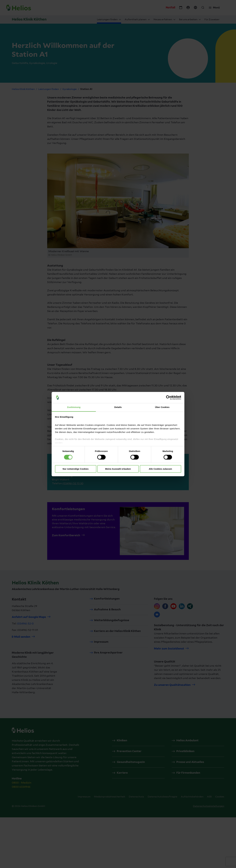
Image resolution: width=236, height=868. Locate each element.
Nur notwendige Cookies (76, 469)
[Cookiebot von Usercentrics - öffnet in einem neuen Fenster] (168, 397)
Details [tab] (118, 407)
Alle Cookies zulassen (160, 469)
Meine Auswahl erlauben (118, 469)
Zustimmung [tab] (74, 407)
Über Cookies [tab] (162, 407)
